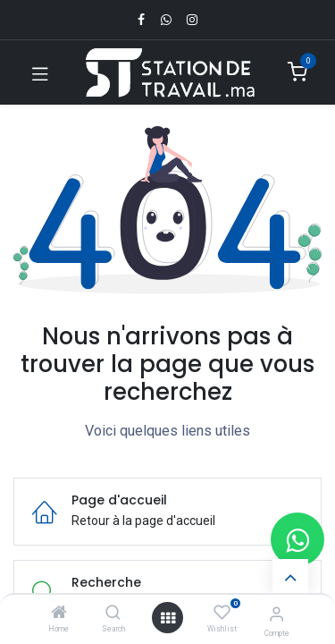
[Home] (59, 614)
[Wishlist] (222, 613)
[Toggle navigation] (40, 72)
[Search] (113, 614)
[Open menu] (168, 618)
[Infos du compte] (276, 614)
